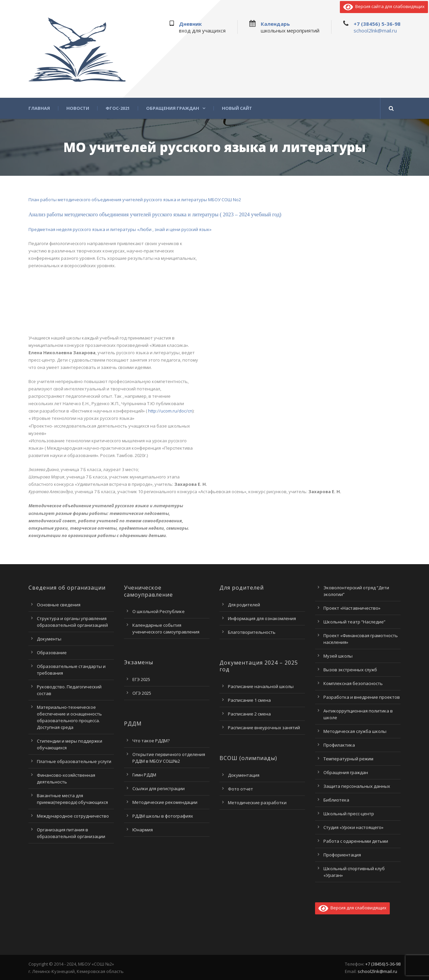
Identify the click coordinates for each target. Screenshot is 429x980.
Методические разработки (257, 803)
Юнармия (143, 830)
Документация (244, 775)
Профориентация (342, 855)
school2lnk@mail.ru (375, 30)
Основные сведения (59, 605)
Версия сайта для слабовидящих (384, 6)
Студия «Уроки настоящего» (353, 827)
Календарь (275, 24)
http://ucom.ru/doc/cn (170, 411)
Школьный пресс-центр (349, 814)
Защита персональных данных (357, 786)
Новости (78, 108)
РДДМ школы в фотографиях (163, 816)
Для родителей (244, 605)
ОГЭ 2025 (142, 693)
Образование (52, 653)
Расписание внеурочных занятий (264, 728)
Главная (39, 108)
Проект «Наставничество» (352, 608)
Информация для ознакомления (262, 618)
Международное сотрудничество (73, 816)
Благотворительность (252, 632)
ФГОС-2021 (118, 108)
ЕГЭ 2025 (141, 679)
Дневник (190, 24)
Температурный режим (348, 759)
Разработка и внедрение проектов (362, 697)
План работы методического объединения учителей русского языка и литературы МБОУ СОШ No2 (135, 200)
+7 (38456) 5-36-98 (377, 24)
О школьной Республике (159, 611)
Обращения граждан (173, 108)
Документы (49, 639)
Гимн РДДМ (144, 775)
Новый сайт (237, 108)
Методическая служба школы (355, 731)
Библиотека (336, 800)
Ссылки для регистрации (159, 788)
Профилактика (339, 745)
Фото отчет (240, 789)
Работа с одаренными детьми (356, 841)
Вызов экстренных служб (350, 670)
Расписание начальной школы (261, 686)
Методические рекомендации (165, 802)
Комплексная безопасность (353, 683)
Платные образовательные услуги (74, 761)
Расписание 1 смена (249, 700)
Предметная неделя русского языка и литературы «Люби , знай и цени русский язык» (120, 229)
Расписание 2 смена (249, 714)
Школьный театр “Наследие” (354, 622)
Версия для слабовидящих (352, 908)
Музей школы (338, 656)
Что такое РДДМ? (151, 741)
